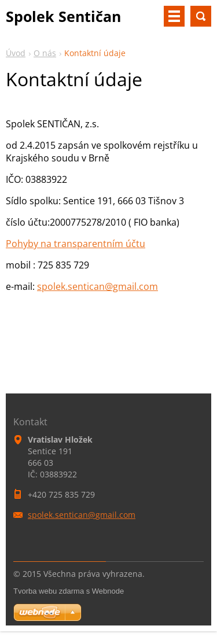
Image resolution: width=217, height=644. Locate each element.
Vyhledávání (201, 16)
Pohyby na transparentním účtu (76, 244)
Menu (174, 16)
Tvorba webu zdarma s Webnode (69, 591)
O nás (45, 53)
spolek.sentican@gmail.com (98, 286)
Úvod (16, 53)
